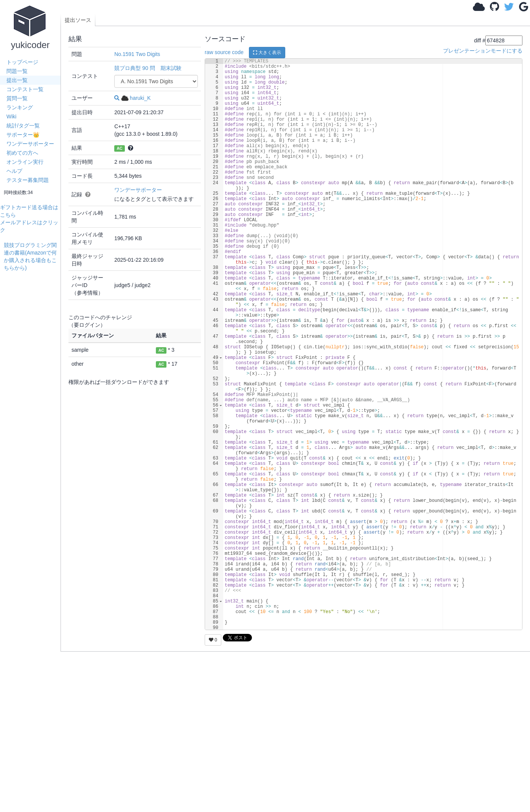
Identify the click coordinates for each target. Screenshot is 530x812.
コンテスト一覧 (25, 89)
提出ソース (78, 20)
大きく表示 (267, 53)
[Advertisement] (32, 385)
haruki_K (136, 98)
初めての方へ (22, 153)
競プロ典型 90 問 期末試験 (148, 68)
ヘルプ (14, 171)
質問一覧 (17, 98)
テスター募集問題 (28, 180)
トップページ (22, 62)
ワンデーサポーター (30, 144)
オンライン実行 (25, 162)
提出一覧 (17, 80)
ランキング (20, 107)
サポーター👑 (23, 135)
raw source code (224, 52)
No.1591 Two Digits (137, 54)
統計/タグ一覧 (23, 126)
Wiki (11, 116)
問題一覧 (17, 71)
